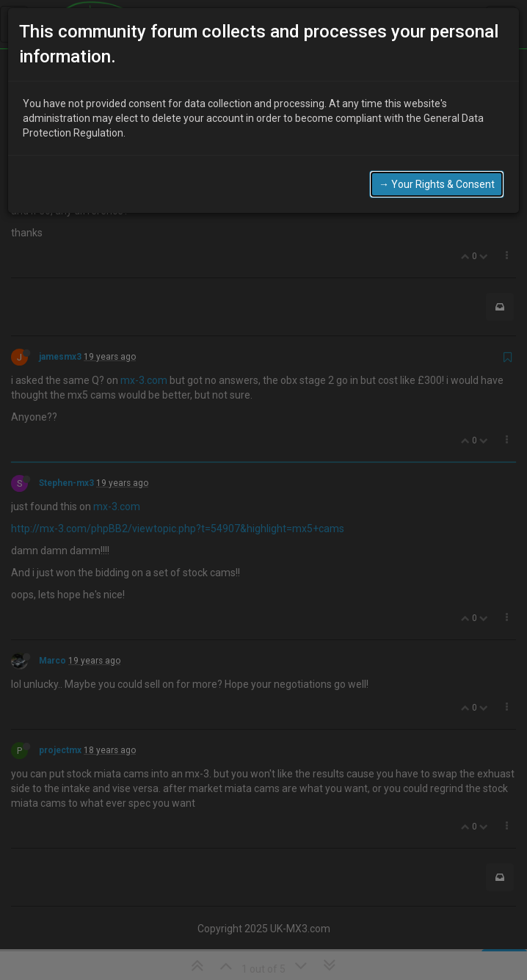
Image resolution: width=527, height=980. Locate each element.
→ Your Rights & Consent (437, 171)
